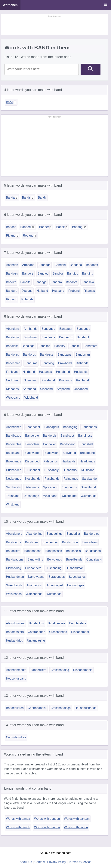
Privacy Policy (57, 862)
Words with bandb (18, 827)
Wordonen (10, 5)
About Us (26, 862)
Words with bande (76, 827)
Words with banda (18, 819)
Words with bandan (77, 819)
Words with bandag (47, 819)
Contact (40, 862)
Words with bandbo (47, 827)
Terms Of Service (80, 862)
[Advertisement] (54, 25)
